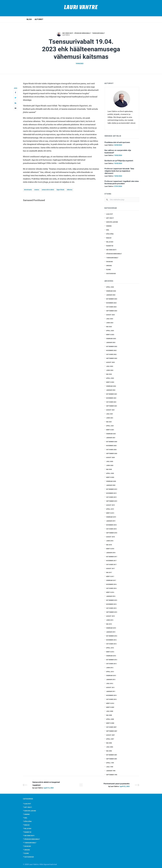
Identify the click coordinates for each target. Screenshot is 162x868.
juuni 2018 (110, 541)
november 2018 (111, 525)
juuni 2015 (110, 620)
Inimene (109, 226)
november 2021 (111, 398)
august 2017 (110, 569)
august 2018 (110, 537)
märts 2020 (110, 477)
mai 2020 (109, 469)
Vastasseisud (111, 274)
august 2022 (110, 362)
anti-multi (110, 218)
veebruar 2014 (111, 656)
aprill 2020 (110, 473)
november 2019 (111, 493)
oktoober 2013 (111, 664)
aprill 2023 (110, 331)
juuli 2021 (110, 414)
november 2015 (111, 604)
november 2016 (111, 584)
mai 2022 (109, 374)
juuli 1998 (110, 767)
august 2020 (110, 458)
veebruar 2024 (111, 291)
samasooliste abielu (48, 190)
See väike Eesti (68, 33)
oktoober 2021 (111, 402)
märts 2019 (110, 513)
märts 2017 (110, 576)
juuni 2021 (110, 418)
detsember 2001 (112, 755)
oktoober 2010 (111, 699)
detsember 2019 (112, 489)
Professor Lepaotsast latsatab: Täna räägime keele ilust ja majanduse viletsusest (119, 171)
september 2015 (112, 612)
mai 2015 (109, 624)
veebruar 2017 (111, 580)
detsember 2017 (112, 557)
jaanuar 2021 (111, 438)
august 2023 (110, 315)
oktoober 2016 (111, 588)
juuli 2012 (110, 684)
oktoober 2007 (111, 727)
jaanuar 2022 (111, 390)
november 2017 (111, 561)
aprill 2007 (110, 739)
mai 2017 (109, 573)
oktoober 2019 (111, 497)
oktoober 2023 (111, 307)
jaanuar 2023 (111, 343)
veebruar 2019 (111, 517)
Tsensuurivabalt (98, 33)
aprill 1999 (110, 763)
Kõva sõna (110, 234)
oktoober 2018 (111, 529)
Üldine (108, 270)
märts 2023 (110, 335)
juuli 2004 (110, 747)
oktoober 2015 (111, 608)
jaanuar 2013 (111, 680)
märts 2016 (110, 592)
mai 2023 (109, 327)
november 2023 (111, 303)
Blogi (29, 19)
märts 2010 (110, 703)
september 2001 (112, 759)
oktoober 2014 (111, 644)
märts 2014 (110, 652)
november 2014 (111, 640)
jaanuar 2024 (111, 295)
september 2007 (112, 731)
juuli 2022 (110, 366)
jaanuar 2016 (111, 596)
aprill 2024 (110, 287)
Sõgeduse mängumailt (83, 33)
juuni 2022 (110, 370)
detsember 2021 (112, 394)
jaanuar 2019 (111, 521)
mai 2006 (109, 743)
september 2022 (112, 358)
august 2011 (110, 687)
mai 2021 (109, 422)
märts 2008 (110, 723)
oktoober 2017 (111, 565)
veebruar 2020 (111, 481)
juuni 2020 (110, 465)
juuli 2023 (110, 319)
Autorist (39, 19)
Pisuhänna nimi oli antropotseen (117, 142)
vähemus (70, 190)
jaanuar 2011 (111, 691)
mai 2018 (109, 545)
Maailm (109, 238)
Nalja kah (110, 242)
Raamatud (110, 246)
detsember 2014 (112, 636)
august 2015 (110, 616)
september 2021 (112, 406)
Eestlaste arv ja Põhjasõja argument (119, 161)
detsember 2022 (112, 347)
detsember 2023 (112, 299)
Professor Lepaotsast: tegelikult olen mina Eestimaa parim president (122, 182)
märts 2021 (110, 430)
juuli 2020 (110, 461)
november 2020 (111, 446)
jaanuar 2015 (111, 632)
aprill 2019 (110, 509)
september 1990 (112, 775)
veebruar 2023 (111, 339)
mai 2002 (109, 751)
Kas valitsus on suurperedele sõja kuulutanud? (118, 151)
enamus (37, 190)
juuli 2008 (110, 711)
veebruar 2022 (111, 386)
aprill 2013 (110, 672)
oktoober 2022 (111, 354)
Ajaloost (110, 214)
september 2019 (112, 501)
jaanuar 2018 (111, 553)
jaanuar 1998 (111, 771)
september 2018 (112, 533)
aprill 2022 (110, 378)
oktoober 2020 (111, 450)
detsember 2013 (112, 660)
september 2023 (112, 311)
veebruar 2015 (111, 628)
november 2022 (111, 350)
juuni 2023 (110, 323)
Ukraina (109, 266)
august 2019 (110, 505)
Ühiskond (109, 262)
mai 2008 (109, 715)
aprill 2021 (110, 426)
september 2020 (112, 454)
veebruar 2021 (111, 434)
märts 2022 (110, 382)
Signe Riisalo (60, 190)
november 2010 (111, 695)
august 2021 (110, 410)
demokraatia (28, 190)
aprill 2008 (110, 719)
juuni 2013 (110, 668)
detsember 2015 (112, 600)
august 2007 (110, 735)
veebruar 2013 (111, 676)
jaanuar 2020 (111, 485)
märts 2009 (110, 707)
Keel (108, 230)
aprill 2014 (110, 648)
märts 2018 (110, 549)
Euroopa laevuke (112, 222)
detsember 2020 (112, 442)
